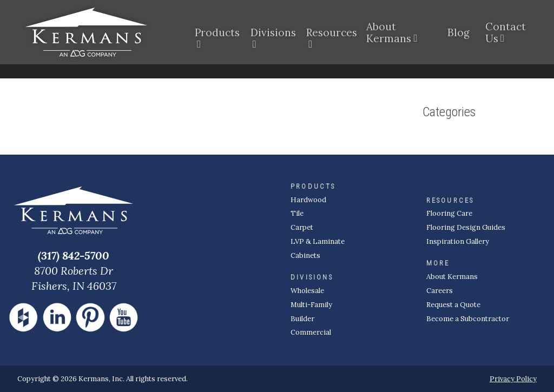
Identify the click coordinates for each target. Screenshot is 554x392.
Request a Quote (453, 305)
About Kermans (389, 35)
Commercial (311, 332)
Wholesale (307, 291)
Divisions (272, 35)
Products (216, 35)
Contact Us (506, 35)
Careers (440, 291)
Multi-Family (311, 305)
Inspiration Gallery (458, 241)
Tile (297, 213)
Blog (459, 35)
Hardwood (308, 200)
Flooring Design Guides (466, 227)
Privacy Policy (513, 379)
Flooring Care (449, 213)
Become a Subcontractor (468, 319)
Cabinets (305, 255)
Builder (302, 319)
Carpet (302, 227)
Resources (330, 35)
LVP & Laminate (318, 241)
